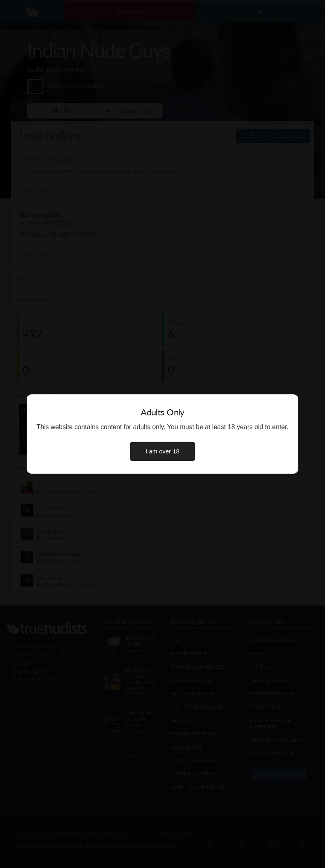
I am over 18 (162, 451)
